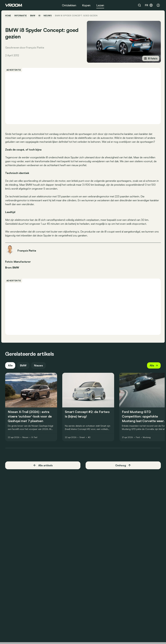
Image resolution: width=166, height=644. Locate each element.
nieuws (48, 16)
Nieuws (39, 365)
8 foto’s (151, 58)
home (8, 16)
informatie (21, 16)
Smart (82, 437)
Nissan (25, 437)
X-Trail (34, 437)
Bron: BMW (12, 267)
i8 (39, 16)
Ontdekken (69, 5)
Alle (10, 365)
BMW (33, 16)
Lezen (100, 5)
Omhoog (123, 465)
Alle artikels (43, 465)
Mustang (147, 437)
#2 (89, 437)
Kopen (86, 5)
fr (149, 5)
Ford (138, 437)
